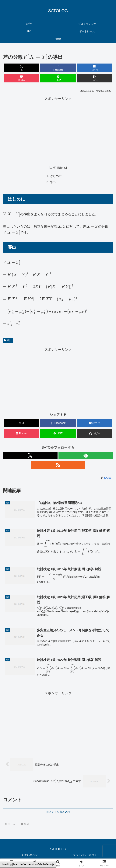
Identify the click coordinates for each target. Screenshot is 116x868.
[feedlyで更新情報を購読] (86, 456)
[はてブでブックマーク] (95, 68)
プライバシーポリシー (86, 856)
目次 (53, 168)
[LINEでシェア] (58, 78)
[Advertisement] (58, 128)
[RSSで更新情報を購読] (58, 465)
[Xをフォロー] (30, 456)
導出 (53, 182)
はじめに (56, 176)
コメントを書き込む (58, 812)
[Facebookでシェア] (58, 68)
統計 (8, 341)
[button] (95, 78)
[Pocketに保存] (21, 78)
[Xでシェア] (21, 68)
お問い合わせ (30, 856)
